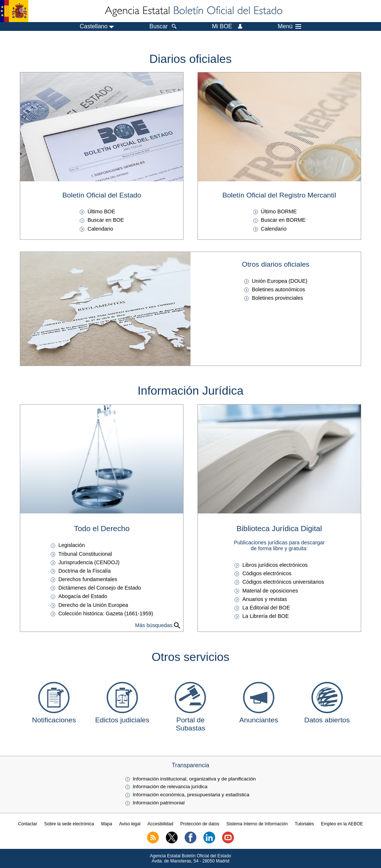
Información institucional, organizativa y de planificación (194, 779)
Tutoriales (305, 824)
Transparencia (190, 765)
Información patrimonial (159, 803)
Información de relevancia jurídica (170, 787)
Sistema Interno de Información (257, 824)
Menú (289, 26)
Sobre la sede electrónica (69, 824)
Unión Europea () (280, 281)
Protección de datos (200, 824)
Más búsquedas (154, 625)
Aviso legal (130, 824)
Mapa (107, 824)
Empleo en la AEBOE (342, 824)
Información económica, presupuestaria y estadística (191, 795)
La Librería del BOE (266, 616)
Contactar (28, 824)
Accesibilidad (160, 824)
